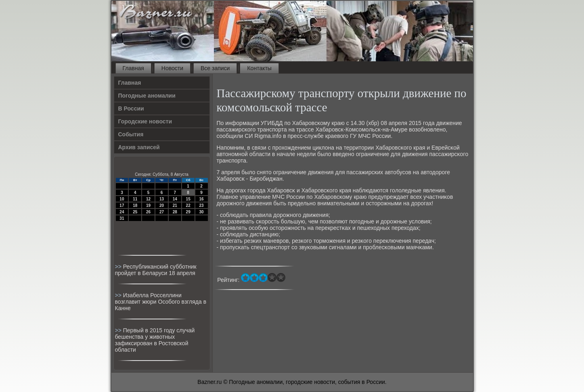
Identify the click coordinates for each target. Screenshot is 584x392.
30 (201, 212)
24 (122, 212)
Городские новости (145, 121)
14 (175, 199)
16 (201, 199)
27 (162, 212)
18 (135, 205)
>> (119, 267)
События (131, 134)
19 (148, 205)
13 (162, 199)
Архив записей (139, 147)
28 (175, 212)
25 (135, 212)
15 (188, 199)
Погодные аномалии (147, 96)
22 (188, 205)
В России (131, 108)
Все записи (215, 68)
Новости (172, 68)
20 (162, 205)
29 (188, 212)
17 (122, 205)
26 (148, 212)
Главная (133, 68)
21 (175, 205)
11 (135, 199)
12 (148, 199)
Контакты (259, 68)
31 (122, 218)
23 (201, 205)
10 (122, 199)
